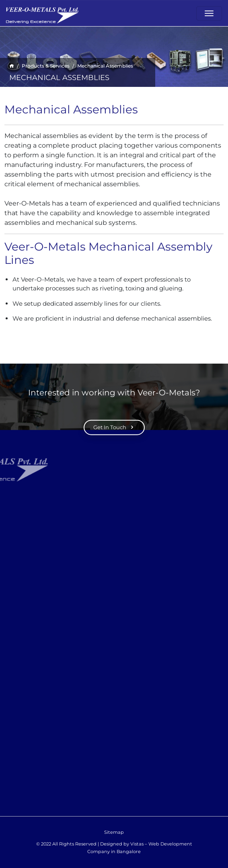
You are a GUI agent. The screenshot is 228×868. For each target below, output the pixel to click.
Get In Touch (114, 428)
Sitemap (114, 832)
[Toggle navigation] (209, 12)
